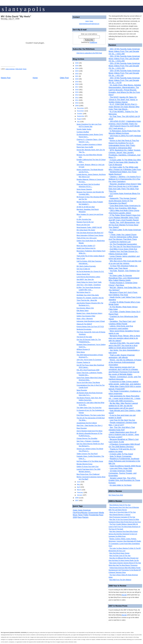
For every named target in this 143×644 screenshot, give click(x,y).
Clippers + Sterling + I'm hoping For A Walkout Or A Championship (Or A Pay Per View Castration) (125, 179)
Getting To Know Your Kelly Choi (88, 466)
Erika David (19, 69)
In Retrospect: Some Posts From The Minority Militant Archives (124, 132)
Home (35, 78)
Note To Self (81, 258)
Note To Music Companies (121, 456)
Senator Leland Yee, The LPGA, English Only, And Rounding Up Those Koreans (124, 480)
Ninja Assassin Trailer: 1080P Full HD (89, 227)
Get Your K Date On (83, 269)
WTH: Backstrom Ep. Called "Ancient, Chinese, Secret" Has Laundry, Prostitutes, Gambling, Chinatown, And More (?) (125, 154)
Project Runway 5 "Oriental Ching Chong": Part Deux (123, 284)
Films (79, 513)
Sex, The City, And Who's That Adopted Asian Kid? (122, 429)
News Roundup (82, 390)
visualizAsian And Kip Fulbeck (87, 423)
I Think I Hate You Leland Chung (123, 235)
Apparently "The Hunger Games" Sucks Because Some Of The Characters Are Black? (123, 201)
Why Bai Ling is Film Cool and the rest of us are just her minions (125, 262)
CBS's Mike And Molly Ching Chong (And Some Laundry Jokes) (124, 212)
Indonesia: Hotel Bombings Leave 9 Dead (91, 321)
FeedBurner (93, 42)
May (78, 484)
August (79, 119)
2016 (77, 90)
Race (80, 517)
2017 (77, 87)
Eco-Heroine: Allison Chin (85, 308)
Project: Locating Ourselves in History (89, 144)
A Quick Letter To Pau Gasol (121, 454)
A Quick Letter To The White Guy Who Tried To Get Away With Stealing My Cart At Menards (125, 162)
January (80, 495)
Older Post (64, 78)
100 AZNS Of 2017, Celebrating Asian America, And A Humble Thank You (125, 122)
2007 (77, 500)
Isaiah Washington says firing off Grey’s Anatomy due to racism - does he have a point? (124, 435)
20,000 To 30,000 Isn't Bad (86, 207)
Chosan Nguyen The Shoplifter (87, 438)
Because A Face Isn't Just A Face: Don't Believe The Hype (123, 294)
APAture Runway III (83, 349)
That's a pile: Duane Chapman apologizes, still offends (122, 356)
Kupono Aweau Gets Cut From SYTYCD (90, 326)
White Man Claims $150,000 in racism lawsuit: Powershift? (125, 388)
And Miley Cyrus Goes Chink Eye (123, 249)
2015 (77, 92)
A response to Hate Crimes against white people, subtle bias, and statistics (125, 383)
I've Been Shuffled (83, 132)
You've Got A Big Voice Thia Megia (88, 382)
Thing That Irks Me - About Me (87, 300)
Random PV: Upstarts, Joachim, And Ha (90, 298)
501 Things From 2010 (116, 495)
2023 (77, 71)
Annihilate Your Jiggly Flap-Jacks (88, 295)
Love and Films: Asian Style (121, 468)
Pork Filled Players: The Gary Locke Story (91, 415)
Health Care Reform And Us (86, 248)
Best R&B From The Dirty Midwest (120, 580)
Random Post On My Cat (85, 222)
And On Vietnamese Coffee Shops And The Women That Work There (123, 238)
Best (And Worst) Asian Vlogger (119, 553)
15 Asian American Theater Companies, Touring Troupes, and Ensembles (123, 473)
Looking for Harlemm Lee (120, 242)
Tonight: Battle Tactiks (84, 129)
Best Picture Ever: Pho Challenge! (88, 474)
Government (93, 513)
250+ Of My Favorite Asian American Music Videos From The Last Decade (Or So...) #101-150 (124, 66)
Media (101, 513)
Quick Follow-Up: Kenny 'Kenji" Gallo (89, 282)
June (79, 482)
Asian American (10, 69)
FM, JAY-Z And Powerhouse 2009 (88, 370)
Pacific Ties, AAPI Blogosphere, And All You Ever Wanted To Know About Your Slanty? (124, 225)
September (81, 116)
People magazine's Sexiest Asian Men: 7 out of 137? (123, 424)
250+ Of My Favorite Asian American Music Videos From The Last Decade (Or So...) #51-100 (124, 73)
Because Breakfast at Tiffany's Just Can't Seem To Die (124, 441)
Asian (75, 510)
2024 (77, 68)
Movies (85, 513)
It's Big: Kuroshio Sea (84, 219)
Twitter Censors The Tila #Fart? (87, 454)
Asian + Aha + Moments (85, 319)
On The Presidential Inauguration (123, 244)
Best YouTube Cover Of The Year (120, 556)
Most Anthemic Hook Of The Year (120, 505)
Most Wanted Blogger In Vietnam (120, 515)
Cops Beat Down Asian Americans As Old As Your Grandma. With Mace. (125, 207)
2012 (77, 98)
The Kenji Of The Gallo (84, 337)
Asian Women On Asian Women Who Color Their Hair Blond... (124, 108)
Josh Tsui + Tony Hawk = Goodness (89, 285)
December (80, 108)
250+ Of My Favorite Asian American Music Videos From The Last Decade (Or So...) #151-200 (124, 59)
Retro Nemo (81, 352)
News (81, 515)
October (80, 114)
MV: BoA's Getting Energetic (86, 266)
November (80, 111)
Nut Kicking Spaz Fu (84, 292)
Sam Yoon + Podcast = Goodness (88, 441)
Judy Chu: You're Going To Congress (89, 360)
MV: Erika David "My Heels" (16, 16)
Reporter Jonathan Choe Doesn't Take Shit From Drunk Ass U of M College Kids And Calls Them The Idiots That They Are (125, 188)
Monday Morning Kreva (84, 464)
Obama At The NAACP (84, 324)
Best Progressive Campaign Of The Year (122, 517)
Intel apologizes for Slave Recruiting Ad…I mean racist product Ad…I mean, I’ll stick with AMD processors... (125, 398)
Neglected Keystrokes (84, 329)
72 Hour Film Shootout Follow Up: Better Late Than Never (123, 267)
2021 (77, 76)
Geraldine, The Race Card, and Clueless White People (122, 322)
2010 (77, 103)
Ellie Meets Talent (83, 311)
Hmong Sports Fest (83, 274)
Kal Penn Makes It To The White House (90, 461)
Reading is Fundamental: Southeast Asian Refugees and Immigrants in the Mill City (124, 461)
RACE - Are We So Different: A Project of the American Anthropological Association (125, 362)
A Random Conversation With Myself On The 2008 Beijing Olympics (124, 445)
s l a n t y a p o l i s (23, 9)
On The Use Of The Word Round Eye (125, 247)
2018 (77, 84)
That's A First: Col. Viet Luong (87, 238)
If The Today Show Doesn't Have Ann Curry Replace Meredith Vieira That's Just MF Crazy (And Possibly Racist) (124, 218)
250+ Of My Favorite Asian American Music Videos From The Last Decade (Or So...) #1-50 (124, 80)
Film (75, 513)
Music (25, 69)
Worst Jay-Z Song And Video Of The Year (123, 512)
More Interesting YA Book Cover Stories (90, 235)
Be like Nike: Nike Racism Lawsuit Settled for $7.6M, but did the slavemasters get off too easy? (123, 406)
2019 (77, 82)
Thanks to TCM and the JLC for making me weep (122, 450)
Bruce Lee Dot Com (83, 225)
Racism (85, 517)
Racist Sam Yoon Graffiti (85, 147)
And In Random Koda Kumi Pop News (90, 431)
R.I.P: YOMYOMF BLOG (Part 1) (123, 104)
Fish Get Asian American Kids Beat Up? (90, 233)
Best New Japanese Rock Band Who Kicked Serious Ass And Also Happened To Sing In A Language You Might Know (123, 534)
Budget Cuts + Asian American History (89, 313)
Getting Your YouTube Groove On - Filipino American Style (124, 253)
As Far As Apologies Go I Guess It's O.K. (90, 271)
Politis (86, 515)
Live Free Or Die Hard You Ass (122, 420)
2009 (77, 106)
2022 (77, 74)
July (78, 122)
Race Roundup (82, 428)
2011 (77, 100)
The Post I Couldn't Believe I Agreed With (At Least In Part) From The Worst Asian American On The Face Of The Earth (125, 527)
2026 (77, 63)
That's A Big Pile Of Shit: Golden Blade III (91, 256)
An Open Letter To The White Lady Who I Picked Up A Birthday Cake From (125, 168)
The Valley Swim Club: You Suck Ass (89, 408)
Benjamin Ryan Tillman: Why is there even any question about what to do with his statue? (124, 338)
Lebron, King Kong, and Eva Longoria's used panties (121, 327)
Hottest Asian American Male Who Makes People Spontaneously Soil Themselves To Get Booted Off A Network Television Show (125, 570)
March (79, 490)
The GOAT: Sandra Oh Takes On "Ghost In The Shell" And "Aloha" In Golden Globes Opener (123, 100)
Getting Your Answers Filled (86, 316)
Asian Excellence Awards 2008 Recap (125, 466)
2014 (77, 95)
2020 (77, 79)
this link (124, 595)
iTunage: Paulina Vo (83, 362)
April (78, 487)
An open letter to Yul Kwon (121, 485)
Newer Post (6, 78)
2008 (77, 498)
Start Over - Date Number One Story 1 (90, 425)
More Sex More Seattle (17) (86, 246)
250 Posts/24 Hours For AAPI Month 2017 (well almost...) (124, 127)
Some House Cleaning (84, 189)
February (80, 492)
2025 (77, 66)
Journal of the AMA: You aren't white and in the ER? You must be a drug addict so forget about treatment (124, 345)
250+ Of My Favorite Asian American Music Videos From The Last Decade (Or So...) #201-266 (124, 51)
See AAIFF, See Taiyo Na (85, 279)
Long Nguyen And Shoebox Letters (88, 277)
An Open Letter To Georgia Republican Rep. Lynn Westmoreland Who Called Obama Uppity (124, 278)
